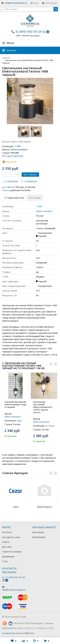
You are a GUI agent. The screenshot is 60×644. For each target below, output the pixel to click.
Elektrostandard (19, 149)
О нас (5, 561)
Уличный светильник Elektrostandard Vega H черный (15, 404)
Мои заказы (38, 532)
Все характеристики (13, 156)
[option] (24, 131)
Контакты (7, 532)
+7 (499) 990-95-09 (15, 577)
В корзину (30, 174)
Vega (19, 420)
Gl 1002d (50, 426)
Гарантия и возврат (12, 552)
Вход (35, 3)
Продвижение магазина (13, 633)
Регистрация (49, 3)
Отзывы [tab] (35, 198)
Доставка (7, 187)
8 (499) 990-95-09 (29, 31)
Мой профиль (39, 537)
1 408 (18, 146)
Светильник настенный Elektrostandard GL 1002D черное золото (43, 407)
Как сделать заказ (11, 537)
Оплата (6, 190)
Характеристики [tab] (14, 198)
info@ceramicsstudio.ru (16, 3)
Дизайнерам (8, 557)
